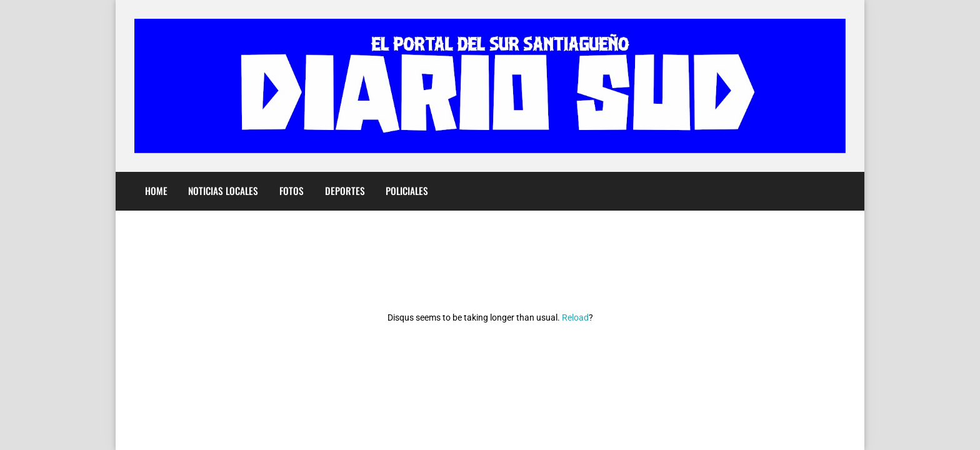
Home (156, 191)
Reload (575, 317)
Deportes (345, 191)
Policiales (407, 191)
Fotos (292, 191)
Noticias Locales (223, 191)
